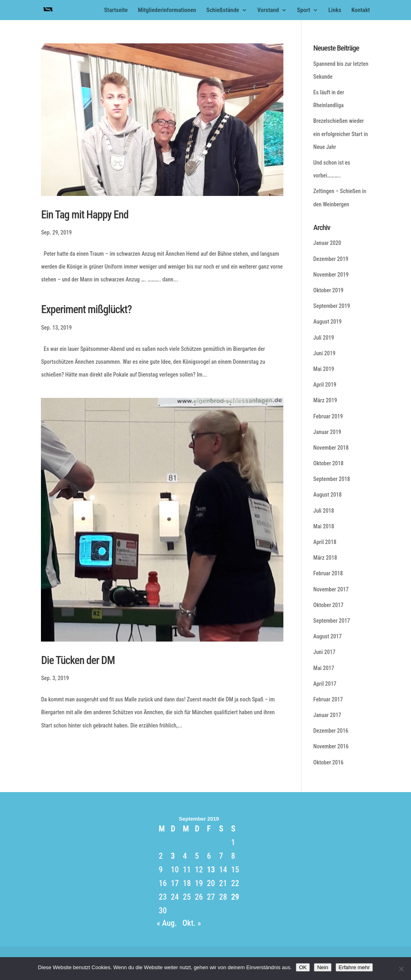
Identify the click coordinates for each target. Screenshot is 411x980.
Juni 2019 (325, 353)
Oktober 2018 (329, 463)
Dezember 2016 (331, 731)
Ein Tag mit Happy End (84, 215)
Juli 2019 (324, 338)
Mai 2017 (324, 668)
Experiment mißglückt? (86, 310)
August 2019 (328, 322)
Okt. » (192, 923)
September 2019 (332, 306)
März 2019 (325, 400)
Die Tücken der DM (78, 660)
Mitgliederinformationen (167, 10)
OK (303, 967)
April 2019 (325, 385)
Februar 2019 (328, 416)
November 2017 (331, 589)
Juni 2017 (325, 652)
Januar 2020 (327, 243)
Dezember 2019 (331, 259)
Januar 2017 (327, 715)
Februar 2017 (328, 699)
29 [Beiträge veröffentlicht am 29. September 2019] (235, 897)
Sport (304, 10)
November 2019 (331, 275)
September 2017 (332, 621)
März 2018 (325, 558)
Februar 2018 (328, 573)
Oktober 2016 (329, 762)
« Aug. (167, 923)
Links (335, 10)
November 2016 (331, 746)
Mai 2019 (324, 369)
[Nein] (401, 969)
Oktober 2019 (329, 290)
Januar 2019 (327, 432)
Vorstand (268, 10)
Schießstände (223, 10)
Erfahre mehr (354, 967)
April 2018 (325, 542)
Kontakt (360, 10)
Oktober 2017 (329, 605)
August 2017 (328, 636)
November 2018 (331, 448)
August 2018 (328, 495)
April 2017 (325, 684)
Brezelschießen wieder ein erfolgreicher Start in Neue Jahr (341, 134)
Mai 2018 (324, 526)
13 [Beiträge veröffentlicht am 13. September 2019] (211, 870)
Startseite (116, 10)
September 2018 (332, 479)
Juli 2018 (324, 511)
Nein (322, 967)
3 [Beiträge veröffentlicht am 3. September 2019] (173, 856)
